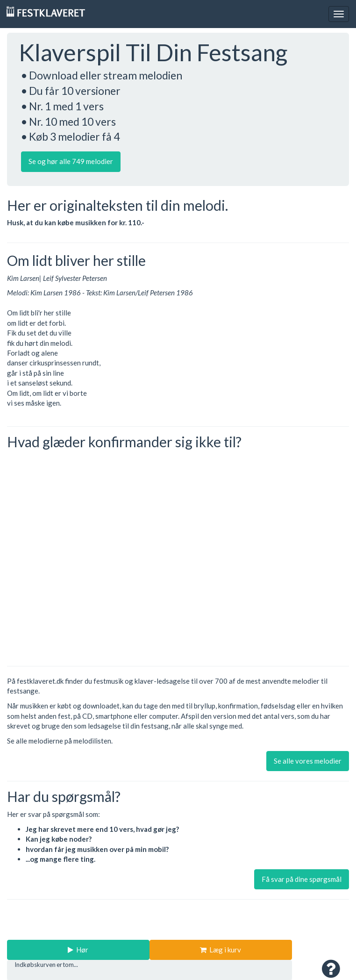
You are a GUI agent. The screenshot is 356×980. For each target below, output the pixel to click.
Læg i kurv (221, 950)
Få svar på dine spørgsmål (302, 879)
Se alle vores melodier (308, 761)
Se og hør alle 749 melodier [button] (71, 161)
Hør (78, 950)
